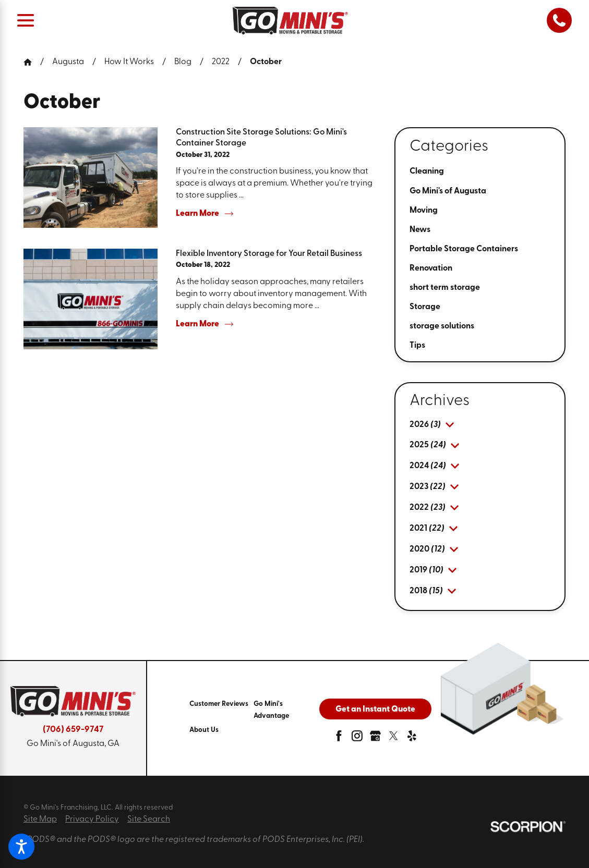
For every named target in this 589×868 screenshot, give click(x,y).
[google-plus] (375, 738)
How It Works (129, 62)
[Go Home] (32, 62)
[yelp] (412, 738)
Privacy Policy (92, 820)
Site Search (149, 820)
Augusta (68, 62)
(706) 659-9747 (73, 730)
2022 (221, 62)
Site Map (40, 820)
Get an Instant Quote (375, 710)
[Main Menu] (26, 21)
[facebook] (339, 738)
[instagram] (357, 738)
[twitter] (394, 738)
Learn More (205, 214)
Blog (183, 62)
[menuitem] (480, 172)
